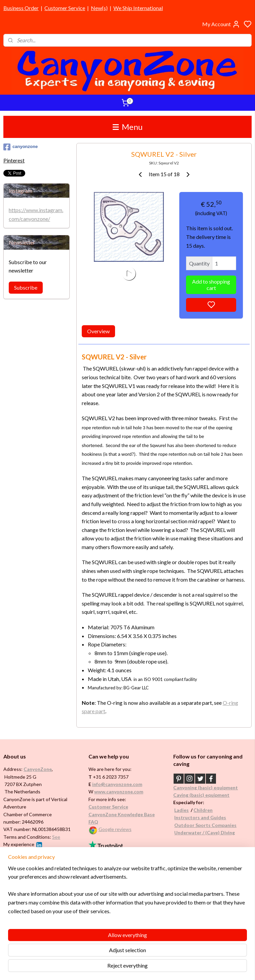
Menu (128, 127)
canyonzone (21, 147)
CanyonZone (38, 769)
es (186, 810)
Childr (200, 810)
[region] (83, 937)
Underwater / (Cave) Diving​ (205, 832)
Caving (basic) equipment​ (201, 795)
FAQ (93, 822)
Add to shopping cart (211, 285)
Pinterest (14, 160)
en (210, 810)
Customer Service (65, 8)
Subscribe (26, 287)
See (56, 837)
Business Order (21, 8)
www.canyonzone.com (119, 792)
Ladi (179, 810)
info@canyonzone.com (117, 784)
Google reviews (115, 829)
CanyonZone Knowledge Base (122, 814)
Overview (98, 331)
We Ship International (138, 8)
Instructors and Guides (200, 817)
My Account (221, 24)
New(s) (99, 8)
